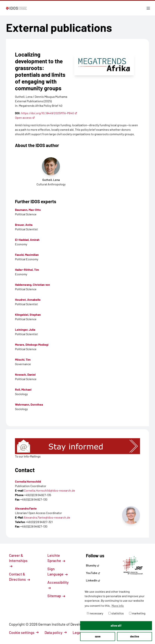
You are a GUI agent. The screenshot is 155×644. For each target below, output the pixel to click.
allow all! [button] (116, 626)
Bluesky (93, 565)
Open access (25, 118)
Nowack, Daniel (25, 374)
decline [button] (135, 636)
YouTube (93, 573)
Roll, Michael (23, 389)
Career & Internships (18, 560)
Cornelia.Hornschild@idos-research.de (50, 490)
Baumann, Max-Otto (28, 210)
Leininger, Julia (25, 329)
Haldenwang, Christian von (32, 285)
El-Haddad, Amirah (27, 240)
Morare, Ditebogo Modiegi (32, 344)
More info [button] (118, 606)
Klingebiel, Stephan (28, 315)
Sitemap (56, 596)
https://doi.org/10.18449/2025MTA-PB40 (49, 113)
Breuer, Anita (24, 225)
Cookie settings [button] (24, 632)
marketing (137, 613)
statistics (116, 613)
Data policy (56, 632)
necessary (95, 613)
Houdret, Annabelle (28, 300)
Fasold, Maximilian (27, 255)
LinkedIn (93, 580)
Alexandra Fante (26, 508)
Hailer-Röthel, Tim (27, 270)
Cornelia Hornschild (28, 481)
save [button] (98, 636)
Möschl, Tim (23, 359)
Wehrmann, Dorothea (29, 404)
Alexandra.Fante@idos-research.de (47, 517)
